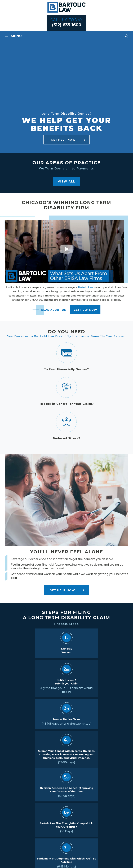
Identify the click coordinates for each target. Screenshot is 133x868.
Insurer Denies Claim (66, 719)
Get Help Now (63, 140)
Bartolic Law (86, 287)
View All (66, 182)
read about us (54, 310)
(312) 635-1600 (67, 25)
